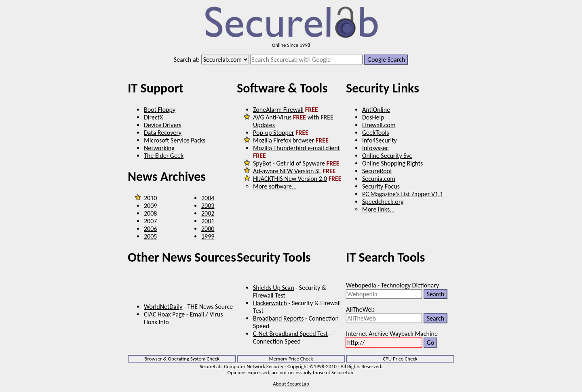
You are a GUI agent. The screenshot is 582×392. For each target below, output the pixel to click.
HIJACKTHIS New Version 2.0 (290, 179)
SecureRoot (377, 171)
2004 (208, 198)
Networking (159, 148)
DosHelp (373, 117)
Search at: (187, 60)
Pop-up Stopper (273, 133)
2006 (150, 229)
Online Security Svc (387, 156)
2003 (208, 206)
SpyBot (262, 163)
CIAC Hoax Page (164, 314)
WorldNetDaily (163, 307)
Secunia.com (379, 179)
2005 (150, 236)
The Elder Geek (164, 156)
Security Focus (381, 186)
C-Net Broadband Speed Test (290, 334)
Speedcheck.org (383, 202)
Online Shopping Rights (392, 163)
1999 (208, 236)
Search (436, 294)
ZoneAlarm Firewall (278, 110)
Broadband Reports (278, 318)
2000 (208, 229)
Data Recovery (163, 133)
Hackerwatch (270, 303)
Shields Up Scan (274, 288)
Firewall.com (379, 125)
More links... (378, 209)
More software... (275, 186)
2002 (208, 213)
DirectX (153, 117)
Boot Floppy (160, 110)
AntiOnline (376, 110)
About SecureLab (291, 384)
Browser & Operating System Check (182, 359)
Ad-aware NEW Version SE (287, 171)
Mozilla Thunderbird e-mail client (296, 148)
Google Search (386, 60)
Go (431, 343)
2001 (208, 221)
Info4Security (380, 140)
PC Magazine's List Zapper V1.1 (403, 194)
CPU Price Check (400, 359)
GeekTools (375, 133)
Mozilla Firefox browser (284, 140)
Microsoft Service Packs (175, 140)
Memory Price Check (291, 359)
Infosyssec (375, 148)
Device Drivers (163, 125)
